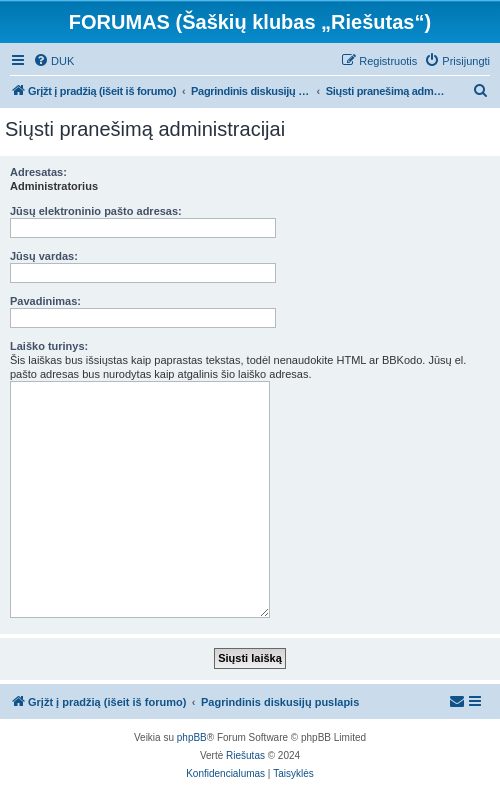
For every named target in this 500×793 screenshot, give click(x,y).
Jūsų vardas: (44, 256)
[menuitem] (53, 61)
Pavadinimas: (45, 301)
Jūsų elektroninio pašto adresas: (96, 211)
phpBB (192, 737)
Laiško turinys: (49, 346)
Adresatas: (38, 172)
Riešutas (245, 755)
